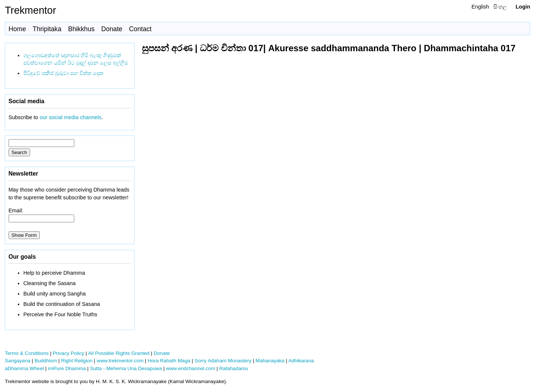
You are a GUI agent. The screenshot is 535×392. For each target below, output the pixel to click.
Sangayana (18, 361)
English (480, 7)
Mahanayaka (270, 361)
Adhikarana (301, 361)
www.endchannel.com (191, 368)
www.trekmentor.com (120, 361)
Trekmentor (30, 10)
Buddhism (46, 361)
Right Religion (77, 361)
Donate (112, 29)
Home (17, 29)
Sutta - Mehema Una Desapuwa (126, 368)
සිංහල (500, 7)
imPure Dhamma (67, 368)
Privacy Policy (69, 353)
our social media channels (71, 117)
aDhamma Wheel (24, 368)
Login (523, 7)
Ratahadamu (234, 368)
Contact (140, 29)
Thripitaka (47, 29)
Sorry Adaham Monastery (223, 361)
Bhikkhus (81, 29)
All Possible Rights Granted (119, 353)
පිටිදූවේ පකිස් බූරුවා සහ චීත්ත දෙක (64, 73)
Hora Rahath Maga (169, 361)
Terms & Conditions (27, 353)
